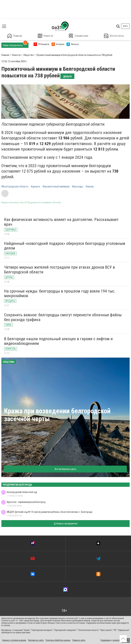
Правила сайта (79, 640)
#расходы (78, 187)
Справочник (79, 36)
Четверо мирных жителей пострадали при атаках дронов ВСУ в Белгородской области (59, 270)
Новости (45, 36)
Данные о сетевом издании (14, 640)
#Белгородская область (15, 187)
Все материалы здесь (66, 469)
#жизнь (90, 187)
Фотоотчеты (114, 36)
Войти (125, 26)
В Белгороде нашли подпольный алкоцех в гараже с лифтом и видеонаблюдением (58, 341)
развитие (117, 640)
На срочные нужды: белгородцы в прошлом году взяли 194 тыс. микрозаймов (60, 294)
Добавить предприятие (66, 524)
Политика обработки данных (58, 640)
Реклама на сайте (36, 640)
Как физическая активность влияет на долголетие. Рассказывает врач (61, 222)
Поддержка (105, 640)
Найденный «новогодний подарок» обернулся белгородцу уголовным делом (65, 246)
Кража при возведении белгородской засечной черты (57, 415)
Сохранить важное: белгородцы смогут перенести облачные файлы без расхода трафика (63, 317)
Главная (15, 36)
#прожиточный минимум (56, 187)
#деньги (35, 187)
